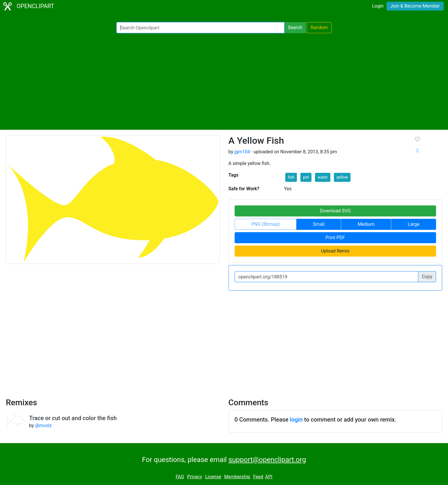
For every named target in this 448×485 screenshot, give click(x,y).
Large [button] (414, 224)
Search (295, 27)
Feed (258, 477)
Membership (237, 477)
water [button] (323, 177)
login (296, 420)
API (269, 477)
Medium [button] (366, 224)
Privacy (195, 477)
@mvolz (43, 426)
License (213, 477)
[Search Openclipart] (200, 28)
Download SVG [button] (335, 211)
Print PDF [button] (335, 238)
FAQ (180, 477)
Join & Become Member (415, 6)
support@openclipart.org (267, 460)
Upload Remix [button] (335, 251)
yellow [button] (342, 177)
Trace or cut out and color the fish (73, 418)
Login (378, 6)
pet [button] (306, 177)
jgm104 (242, 152)
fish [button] (291, 177)
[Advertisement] (224, 81)
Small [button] (319, 224)
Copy (427, 277)
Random (319, 27)
